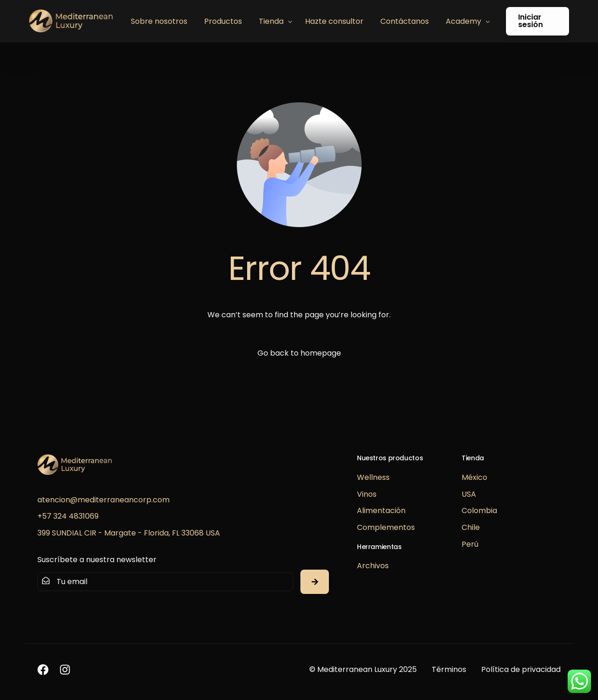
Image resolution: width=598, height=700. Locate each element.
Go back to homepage (299, 353)
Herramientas (379, 547)
